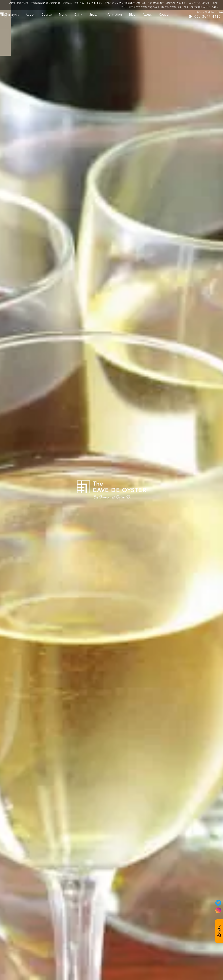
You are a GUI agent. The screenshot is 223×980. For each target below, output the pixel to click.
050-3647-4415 (208, 16)
